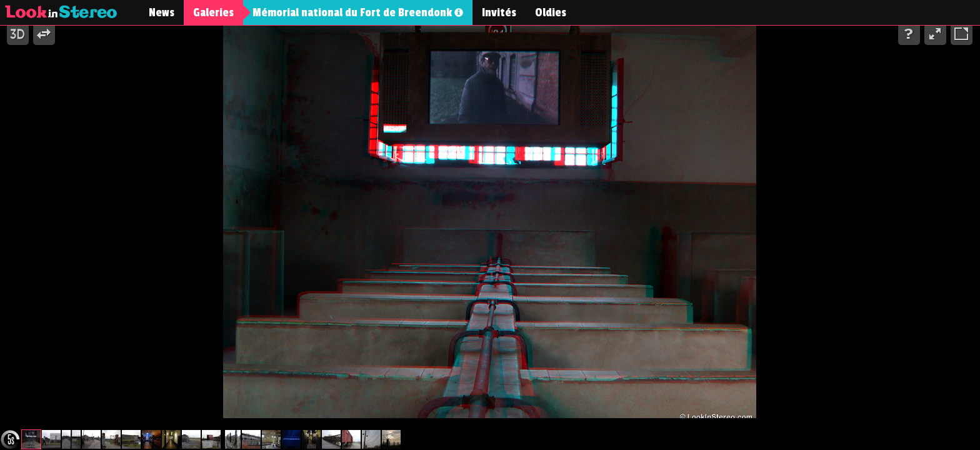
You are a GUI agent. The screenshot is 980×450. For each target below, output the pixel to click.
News (162, 12)
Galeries (213, 12)
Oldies (551, 12)
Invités (499, 12)
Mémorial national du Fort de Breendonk (358, 12)
